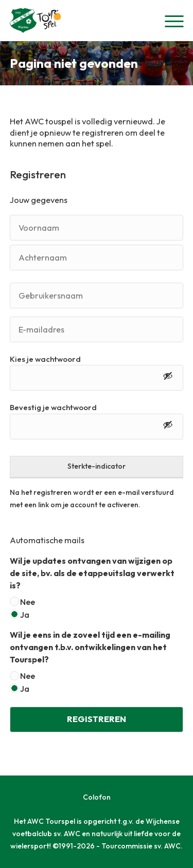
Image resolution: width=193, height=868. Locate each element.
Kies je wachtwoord (45, 359)
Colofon (97, 797)
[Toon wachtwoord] (168, 378)
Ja (25, 615)
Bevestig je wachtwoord (53, 407)
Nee (28, 602)
